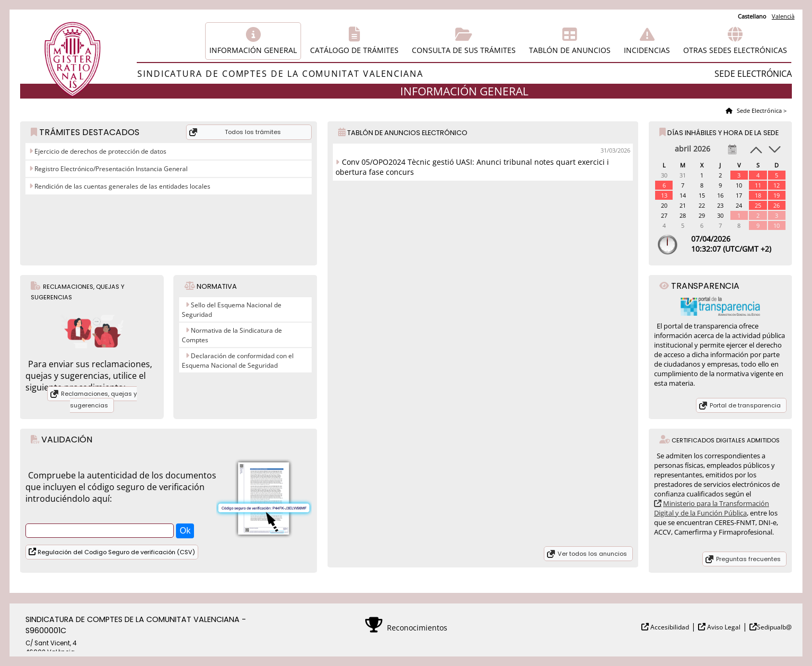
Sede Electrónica (758, 110)
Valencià (783, 16)
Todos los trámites (253, 132)
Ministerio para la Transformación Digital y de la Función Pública (712, 508)
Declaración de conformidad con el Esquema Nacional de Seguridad (238, 361)
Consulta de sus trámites (464, 50)
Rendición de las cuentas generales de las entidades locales (122, 186)
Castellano (752, 16)
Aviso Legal (723, 627)
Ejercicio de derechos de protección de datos (100, 151)
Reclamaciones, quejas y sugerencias (99, 399)
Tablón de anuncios (570, 50)
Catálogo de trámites (354, 50)
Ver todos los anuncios (592, 554)
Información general (253, 50)
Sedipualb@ (774, 627)
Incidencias (647, 50)
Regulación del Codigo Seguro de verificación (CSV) (116, 552)
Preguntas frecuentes (748, 559)
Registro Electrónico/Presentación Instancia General (110, 169)
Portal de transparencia (745, 405)
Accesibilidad (669, 627)
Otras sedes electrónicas (735, 50)
